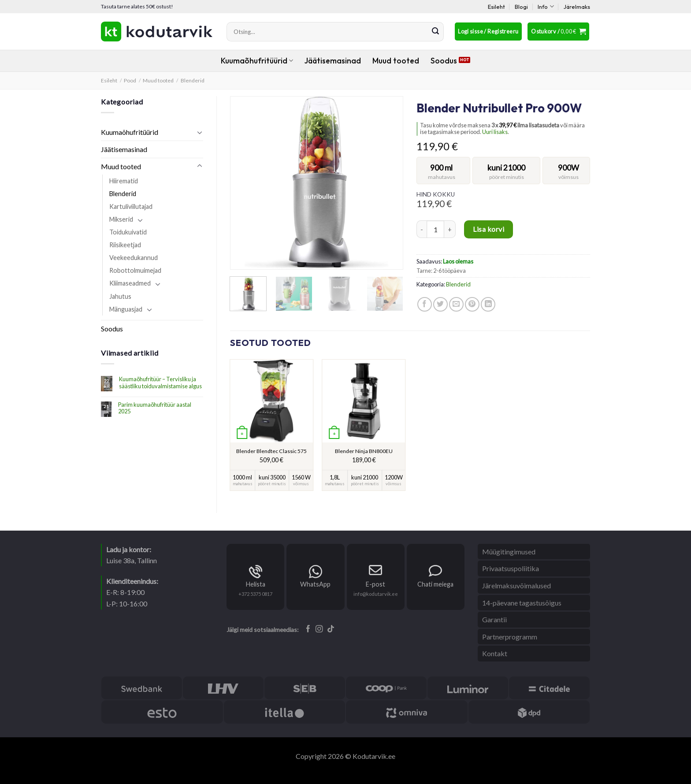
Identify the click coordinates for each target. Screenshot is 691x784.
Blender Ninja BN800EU (364, 451)
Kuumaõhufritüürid (257, 61)
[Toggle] (200, 132)
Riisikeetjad (125, 245)
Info (546, 6)
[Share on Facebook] (425, 304)
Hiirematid (124, 181)
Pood (130, 80)
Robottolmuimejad (135, 270)
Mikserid (121, 219)
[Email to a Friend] (456, 304)
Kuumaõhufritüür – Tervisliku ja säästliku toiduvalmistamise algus (160, 383)
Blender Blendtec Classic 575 (271, 451)
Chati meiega (435, 584)
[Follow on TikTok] (331, 629)
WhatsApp (315, 584)
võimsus (568, 177)
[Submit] (435, 32)
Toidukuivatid (128, 232)
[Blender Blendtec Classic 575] (271, 401)
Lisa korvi (489, 229)
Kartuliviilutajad (131, 206)
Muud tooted (396, 61)
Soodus (444, 61)
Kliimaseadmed (130, 283)
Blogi (521, 7)
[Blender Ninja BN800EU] (364, 401)
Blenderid (193, 80)
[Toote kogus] (435, 229)
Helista (256, 584)
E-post (375, 584)
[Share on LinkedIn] (488, 304)
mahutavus (442, 177)
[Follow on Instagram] (319, 629)
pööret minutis (507, 177)
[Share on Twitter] (440, 304)
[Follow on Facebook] (308, 629)
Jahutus (120, 296)
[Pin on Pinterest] (472, 304)
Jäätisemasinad (333, 61)
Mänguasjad (126, 309)
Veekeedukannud (134, 258)
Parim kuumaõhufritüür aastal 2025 (155, 408)
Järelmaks (577, 7)
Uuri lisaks (495, 132)
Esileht (496, 7)
